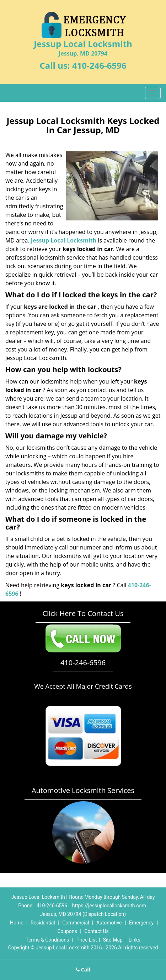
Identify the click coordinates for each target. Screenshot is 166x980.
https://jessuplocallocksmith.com (109, 906)
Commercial (76, 923)
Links (135, 940)
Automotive (109, 923)
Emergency (141, 923)
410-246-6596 (99, 65)
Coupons (67, 931)
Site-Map (113, 940)
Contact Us (97, 931)
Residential (43, 923)
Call (83, 969)
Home (17, 923)
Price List (87, 940)
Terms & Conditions (47, 940)
